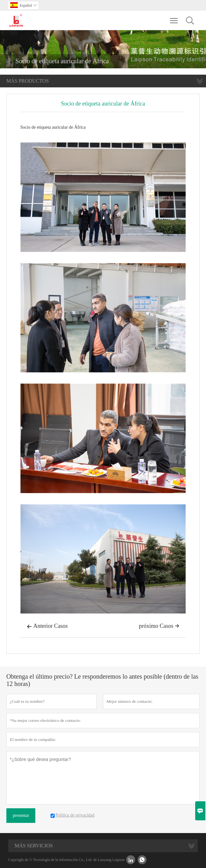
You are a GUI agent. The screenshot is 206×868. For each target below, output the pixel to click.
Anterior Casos (47, 627)
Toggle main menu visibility (174, 17)
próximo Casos (159, 626)
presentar (21, 815)
